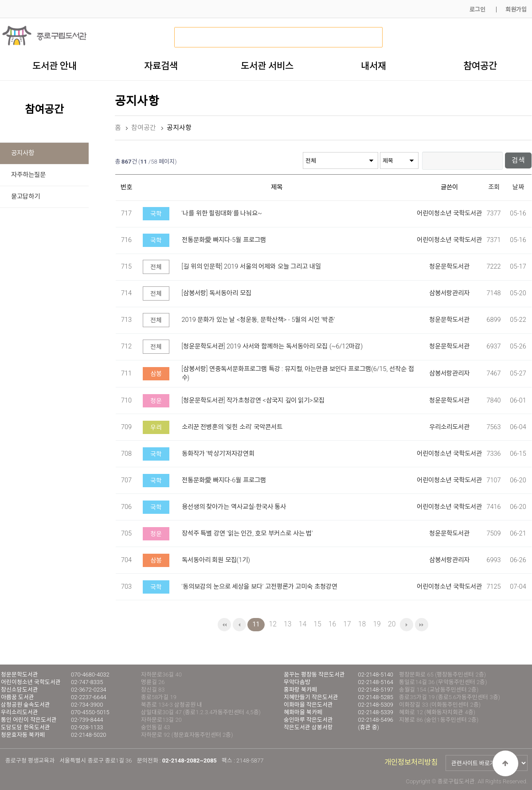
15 (317, 624)
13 (288, 624)
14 (303, 624)
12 (273, 624)
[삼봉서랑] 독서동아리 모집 (217, 293)
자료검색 (161, 66)
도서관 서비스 (267, 66)
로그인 (477, 10)
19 (377, 624)
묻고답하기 (25, 197)
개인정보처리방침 (411, 762)
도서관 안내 (55, 66)
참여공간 (480, 66)
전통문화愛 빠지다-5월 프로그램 (224, 240)
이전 (239, 625)
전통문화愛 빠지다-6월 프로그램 (224, 480)
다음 (407, 625)
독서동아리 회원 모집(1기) (216, 560)
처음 (224, 625)
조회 (494, 187)
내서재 (374, 66)
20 (392, 624)
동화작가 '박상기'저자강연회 (218, 453)
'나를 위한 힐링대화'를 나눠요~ (222, 213)
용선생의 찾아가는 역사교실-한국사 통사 (234, 506)
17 (347, 624)
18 (362, 624)
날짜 (518, 187)
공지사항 (23, 153)
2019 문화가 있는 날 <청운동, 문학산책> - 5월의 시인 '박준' (258, 319)
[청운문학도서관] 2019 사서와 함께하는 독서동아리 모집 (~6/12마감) (272, 346)
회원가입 (516, 10)
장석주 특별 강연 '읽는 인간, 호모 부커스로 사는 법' (247, 533)
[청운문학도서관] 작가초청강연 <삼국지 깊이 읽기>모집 (253, 400)
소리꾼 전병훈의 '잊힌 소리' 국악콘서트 (232, 427)
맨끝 (422, 625)
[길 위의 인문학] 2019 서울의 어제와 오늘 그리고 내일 (251, 266)
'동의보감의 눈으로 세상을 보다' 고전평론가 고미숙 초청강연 (260, 586)
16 (332, 624)
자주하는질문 (28, 175)
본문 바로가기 (0, 0)
